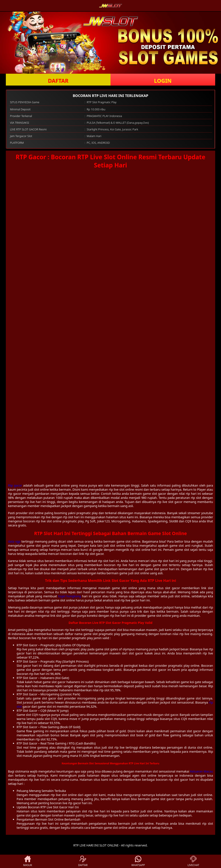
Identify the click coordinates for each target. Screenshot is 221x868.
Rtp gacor (15, 485)
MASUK (28, 861)
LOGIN (163, 81)
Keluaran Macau (202, 771)
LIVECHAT (193, 861)
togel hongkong (69, 596)
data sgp (14, 541)
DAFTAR (58, 81)
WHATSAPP (138, 861)
